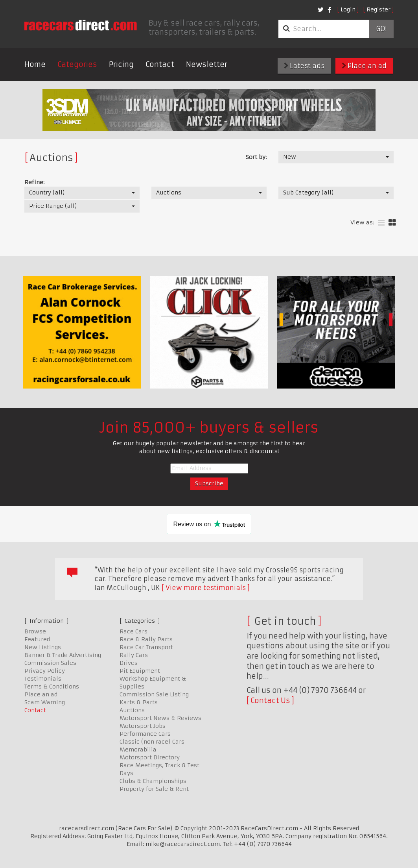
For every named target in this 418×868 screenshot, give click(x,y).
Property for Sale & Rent (154, 789)
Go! (381, 29)
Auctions (132, 710)
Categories (77, 64)
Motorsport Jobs (143, 726)
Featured (37, 639)
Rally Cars (134, 655)
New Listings (43, 647)
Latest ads (304, 66)
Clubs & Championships (153, 781)
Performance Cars (145, 734)
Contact (160, 64)
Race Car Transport (146, 647)
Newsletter (207, 64)
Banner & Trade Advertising (63, 655)
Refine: (34, 182)
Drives (129, 663)
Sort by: (256, 157)
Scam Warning (45, 702)
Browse (35, 631)
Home (35, 64)
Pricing (121, 64)
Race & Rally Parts (146, 639)
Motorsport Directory (150, 757)
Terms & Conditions (52, 687)
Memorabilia (138, 750)
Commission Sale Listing (154, 694)
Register (378, 9)
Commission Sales (50, 663)
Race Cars (134, 631)
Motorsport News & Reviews (160, 718)
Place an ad (364, 66)
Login (348, 9)
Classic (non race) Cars (152, 742)
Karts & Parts (139, 702)
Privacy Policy (45, 671)
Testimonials (43, 679)
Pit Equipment (140, 671)
